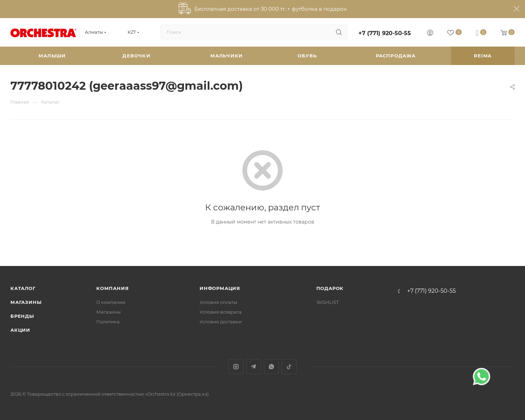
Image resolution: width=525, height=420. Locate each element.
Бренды (22, 316)
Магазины (26, 302)
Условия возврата (221, 312)
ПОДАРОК (330, 288)
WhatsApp (271, 367)
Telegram (254, 367)
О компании (111, 302)
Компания (112, 288)
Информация (220, 288)
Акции (20, 330)
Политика (108, 322)
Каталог (23, 288)
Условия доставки (221, 322)
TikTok (289, 367)
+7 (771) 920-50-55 (385, 33)
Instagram (236, 367)
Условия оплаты (218, 302)
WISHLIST (328, 302)
